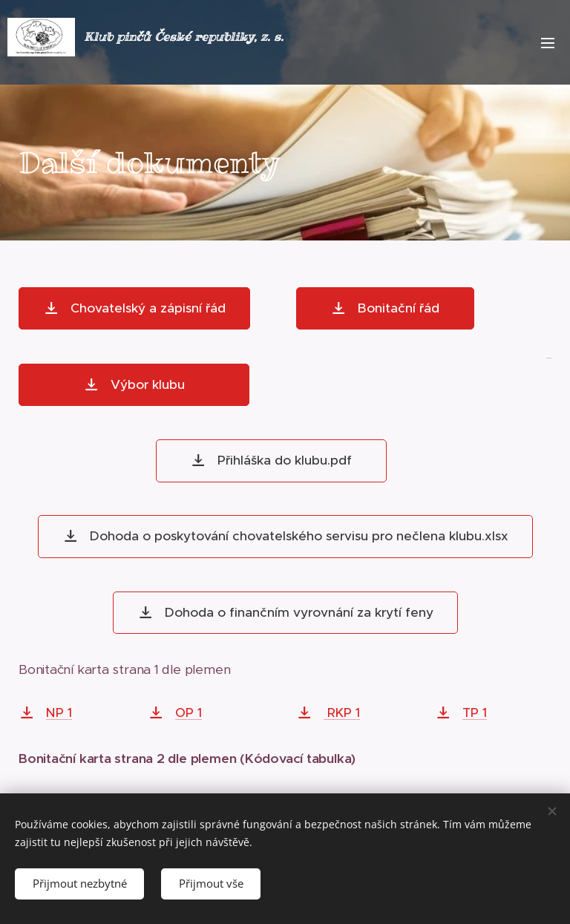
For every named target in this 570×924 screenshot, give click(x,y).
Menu (548, 43)
